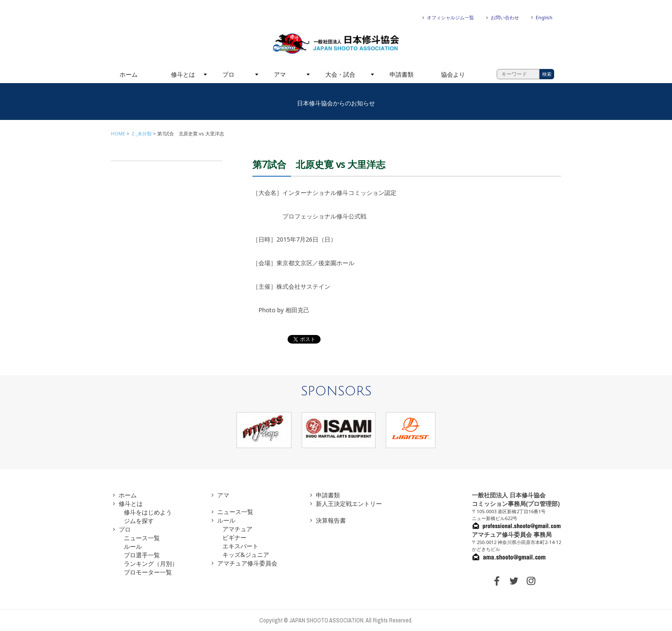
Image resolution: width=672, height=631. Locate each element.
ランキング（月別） (151, 564)
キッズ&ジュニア (246, 555)
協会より (453, 74)
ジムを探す (139, 521)
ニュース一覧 (142, 538)
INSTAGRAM (531, 581)
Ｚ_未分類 (141, 133)
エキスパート (240, 546)
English (544, 17)
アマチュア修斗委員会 (247, 563)
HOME (118, 133)
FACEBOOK (497, 581)
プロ (228, 74)
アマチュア (237, 529)
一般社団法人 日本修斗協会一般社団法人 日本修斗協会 (336, 44)
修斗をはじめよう (148, 512)
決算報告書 (331, 520)
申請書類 (402, 74)
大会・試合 (340, 74)
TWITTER (514, 581)
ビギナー (234, 537)
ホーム (129, 74)
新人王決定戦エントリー (349, 504)
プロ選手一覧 (142, 555)
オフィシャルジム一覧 (450, 17)
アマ (280, 74)
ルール (133, 546)
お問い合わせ (505, 17)
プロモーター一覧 (148, 572)
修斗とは (183, 74)
